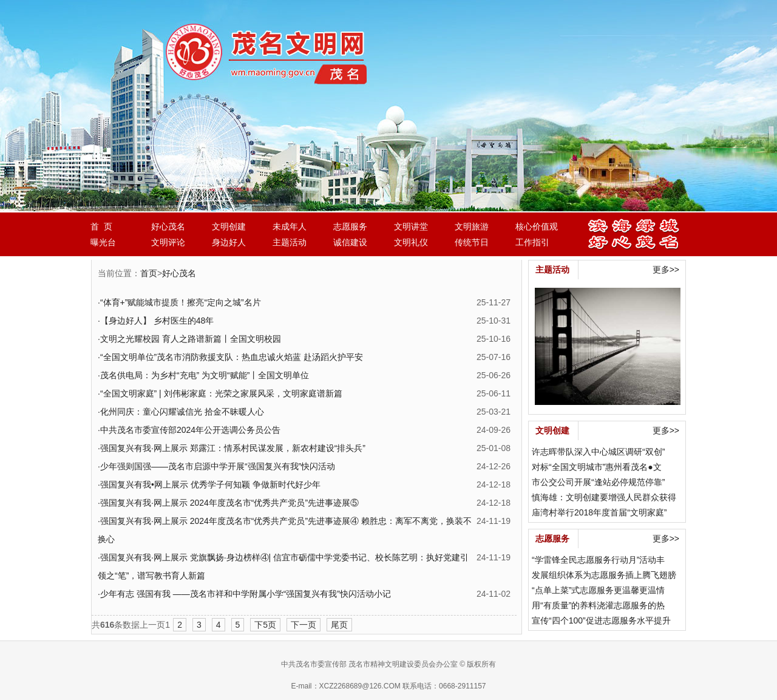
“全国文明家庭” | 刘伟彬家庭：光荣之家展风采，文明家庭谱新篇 (221, 393)
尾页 (339, 625)
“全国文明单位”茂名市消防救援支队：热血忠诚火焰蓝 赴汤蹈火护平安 (232, 357)
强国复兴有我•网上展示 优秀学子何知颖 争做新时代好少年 (210, 484)
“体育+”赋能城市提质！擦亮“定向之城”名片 (181, 302)
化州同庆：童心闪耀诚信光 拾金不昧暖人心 (182, 412)
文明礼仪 (411, 242)
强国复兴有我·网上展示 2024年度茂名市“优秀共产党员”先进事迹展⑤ (229, 503)
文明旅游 (472, 226)
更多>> (666, 270)
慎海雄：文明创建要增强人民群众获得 (604, 497)
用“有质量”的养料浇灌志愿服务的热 (598, 605)
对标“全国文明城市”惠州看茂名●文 (597, 467)
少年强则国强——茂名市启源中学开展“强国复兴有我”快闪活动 (218, 466)
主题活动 (290, 242)
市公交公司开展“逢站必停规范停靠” (598, 482)
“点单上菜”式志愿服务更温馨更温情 (598, 590)
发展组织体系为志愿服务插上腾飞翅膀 (604, 575)
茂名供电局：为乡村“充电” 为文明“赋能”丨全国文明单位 (205, 375)
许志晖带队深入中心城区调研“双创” (598, 452)
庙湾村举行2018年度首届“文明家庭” (599, 512)
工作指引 (532, 242)
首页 (149, 273)
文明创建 (229, 226)
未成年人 (290, 226)
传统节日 (472, 242)
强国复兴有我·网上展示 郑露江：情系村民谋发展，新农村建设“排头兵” (233, 448)
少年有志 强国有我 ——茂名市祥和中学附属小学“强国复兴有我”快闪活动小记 (246, 594)
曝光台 (103, 242)
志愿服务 (350, 226)
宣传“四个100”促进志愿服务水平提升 (601, 620)
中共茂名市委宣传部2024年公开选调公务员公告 (190, 430)
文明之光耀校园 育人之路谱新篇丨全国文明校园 (191, 339)
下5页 (265, 625)
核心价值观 (537, 226)
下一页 (304, 625)
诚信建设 (350, 242)
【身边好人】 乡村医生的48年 (157, 321)
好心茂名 (168, 226)
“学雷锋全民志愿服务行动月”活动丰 (598, 560)
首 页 (101, 226)
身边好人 (229, 242)
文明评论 (168, 242)
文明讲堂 (411, 226)
